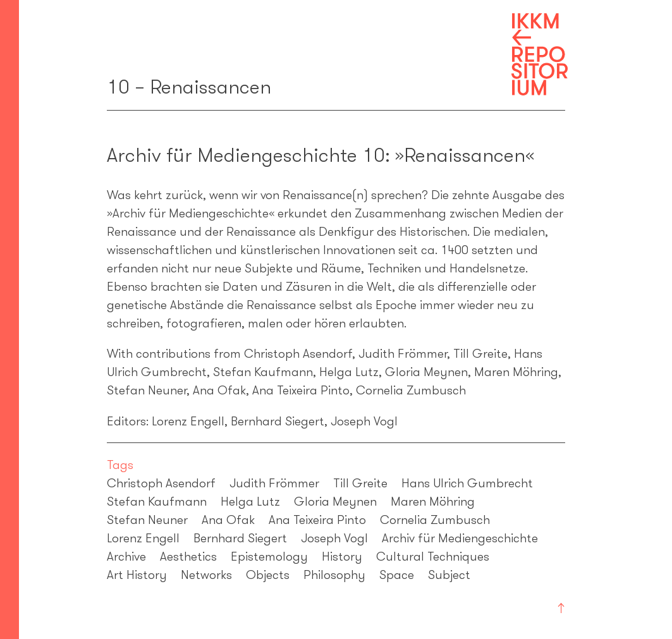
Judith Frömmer (274, 483)
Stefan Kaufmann (157, 501)
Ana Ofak (228, 520)
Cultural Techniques (433, 556)
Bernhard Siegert (240, 538)
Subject (449, 575)
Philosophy (334, 575)
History (342, 556)
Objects (268, 575)
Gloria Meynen (335, 501)
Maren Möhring (433, 501)
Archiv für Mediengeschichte (460, 538)
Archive (126, 556)
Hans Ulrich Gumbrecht (467, 483)
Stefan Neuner (147, 520)
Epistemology (269, 556)
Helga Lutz (250, 501)
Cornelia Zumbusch (435, 520)
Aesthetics (188, 556)
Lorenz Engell (143, 538)
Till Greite (360, 483)
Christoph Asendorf (161, 483)
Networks (206, 575)
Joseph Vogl (334, 538)
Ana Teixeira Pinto (317, 520)
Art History (137, 575)
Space (397, 575)
